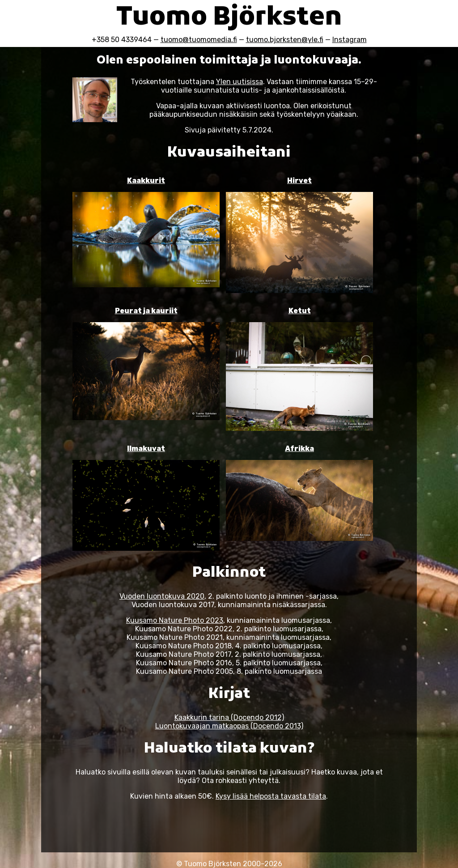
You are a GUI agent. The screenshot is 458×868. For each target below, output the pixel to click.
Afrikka (299, 449)
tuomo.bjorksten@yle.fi (285, 40)
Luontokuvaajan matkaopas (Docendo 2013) (229, 726)
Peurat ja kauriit (146, 311)
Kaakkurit (146, 181)
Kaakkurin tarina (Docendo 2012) (229, 717)
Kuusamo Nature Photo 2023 (175, 620)
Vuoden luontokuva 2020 (162, 596)
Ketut (300, 311)
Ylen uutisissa (240, 82)
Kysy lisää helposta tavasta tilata (271, 796)
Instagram (350, 40)
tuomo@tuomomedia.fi (199, 40)
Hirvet (299, 181)
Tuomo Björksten (229, 18)
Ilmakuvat (146, 449)
